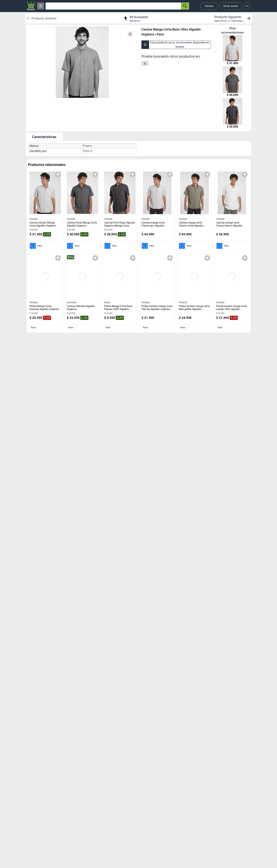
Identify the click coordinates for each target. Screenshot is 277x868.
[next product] (233, 18)
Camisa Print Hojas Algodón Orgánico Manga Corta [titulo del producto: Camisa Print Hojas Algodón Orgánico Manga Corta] (120, 224)
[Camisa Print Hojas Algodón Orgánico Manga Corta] (233, 114)
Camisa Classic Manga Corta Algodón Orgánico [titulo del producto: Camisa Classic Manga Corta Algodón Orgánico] (43, 224)
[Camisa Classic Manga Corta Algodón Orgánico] (233, 51)
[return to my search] (135, 18)
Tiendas (209, 6)
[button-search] (185, 6)
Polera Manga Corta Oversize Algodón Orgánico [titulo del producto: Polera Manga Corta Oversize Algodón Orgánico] (45, 308)
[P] (145, 63)
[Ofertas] (113, 6)
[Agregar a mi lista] (58, 174)
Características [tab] (44, 137)
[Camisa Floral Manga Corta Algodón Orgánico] (233, 82)
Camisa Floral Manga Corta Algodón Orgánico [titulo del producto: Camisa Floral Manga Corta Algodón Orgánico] (82, 224)
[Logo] (31, 6)
